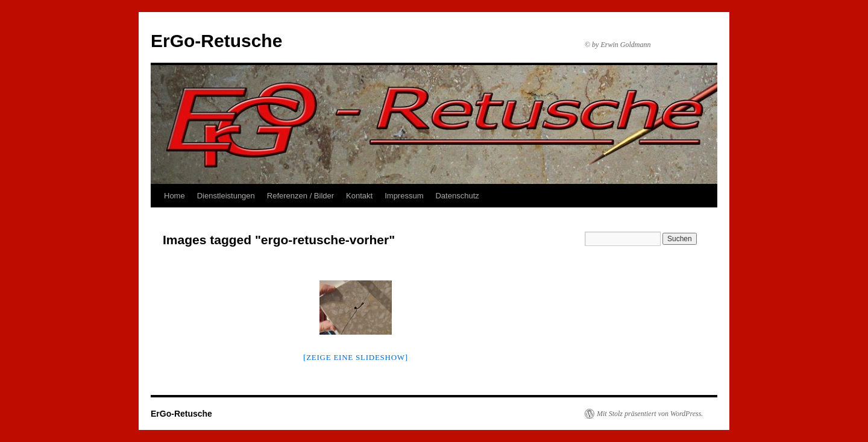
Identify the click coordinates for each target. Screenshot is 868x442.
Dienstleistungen (226, 196)
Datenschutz (457, 196)
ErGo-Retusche (216, 41)
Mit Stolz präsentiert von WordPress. (650, 414)
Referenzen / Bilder (300, 196)
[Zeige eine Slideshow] (356, 357)
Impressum (404, 196)
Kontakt (359, 196)
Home (175, 196)
